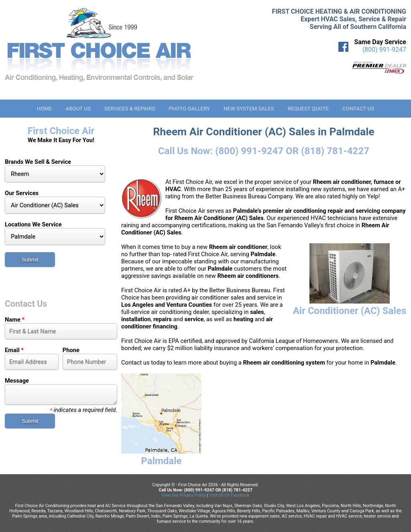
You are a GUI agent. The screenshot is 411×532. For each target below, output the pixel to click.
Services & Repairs (130, 109)
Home (45, 109)
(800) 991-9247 (384, 50)
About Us (78, 109)
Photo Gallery (189, 109)
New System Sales (249, 109)
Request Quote (308, 109)
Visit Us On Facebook (229, 495)
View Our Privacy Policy (184, 495)
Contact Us (358, 109)
